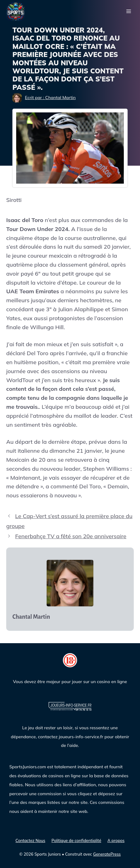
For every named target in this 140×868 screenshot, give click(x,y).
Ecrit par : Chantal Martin (50, 98)
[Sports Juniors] (16, 11)
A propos (116, 840)
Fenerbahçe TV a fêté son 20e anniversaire (71, 536)
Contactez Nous (30, 840)
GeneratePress (107, 854)
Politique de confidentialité (76, 840)
